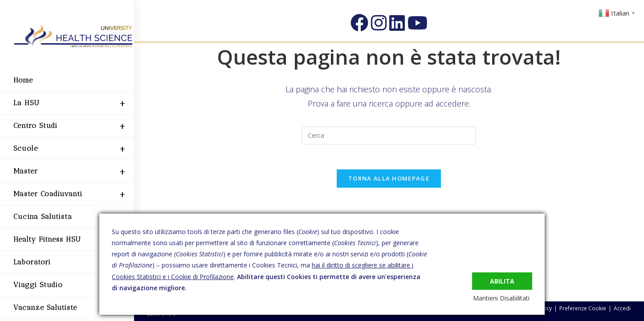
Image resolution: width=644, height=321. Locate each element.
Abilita (502, 279)
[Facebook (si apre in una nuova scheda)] (359, 23)
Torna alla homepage (389, 180)
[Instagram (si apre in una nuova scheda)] (379, 23)
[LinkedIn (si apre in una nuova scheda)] (397, 23)
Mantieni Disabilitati (504, 298)
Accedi (622, 308)
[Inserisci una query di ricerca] (389, 136)
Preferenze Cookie (583, 308)
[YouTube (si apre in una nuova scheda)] (418, 23)
